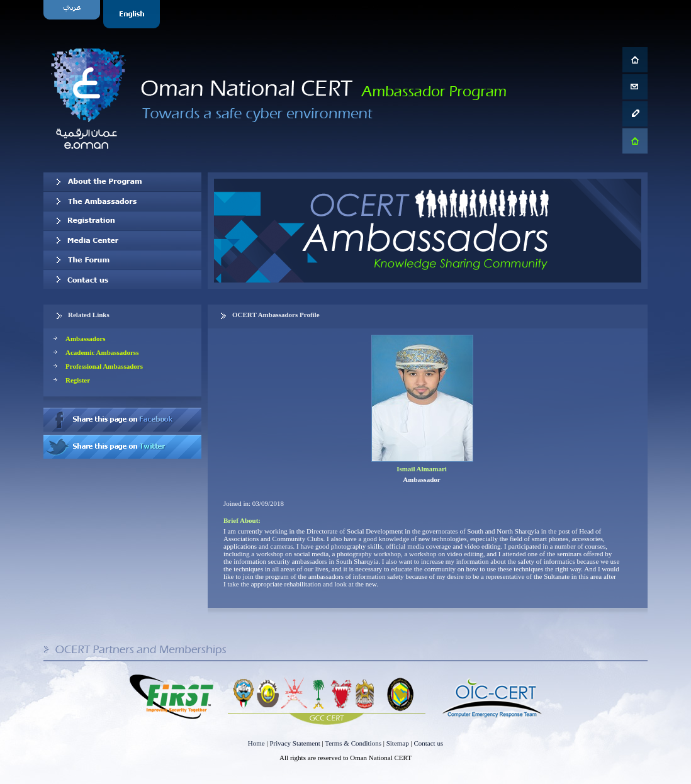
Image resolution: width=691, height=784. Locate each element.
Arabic (73, 14)
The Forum (122, 260)
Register (78, 380)
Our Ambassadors (122, 201)
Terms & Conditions (353, 743)
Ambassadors (86, 339)
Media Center (122, 240)
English (133, 14)
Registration (122, 221)
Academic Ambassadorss (102, 352)
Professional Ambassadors (104, 366)
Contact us (122, 279)
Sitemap (398, 743)
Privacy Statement (295, 743)
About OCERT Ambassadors (122, 182)
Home (256, 743)
